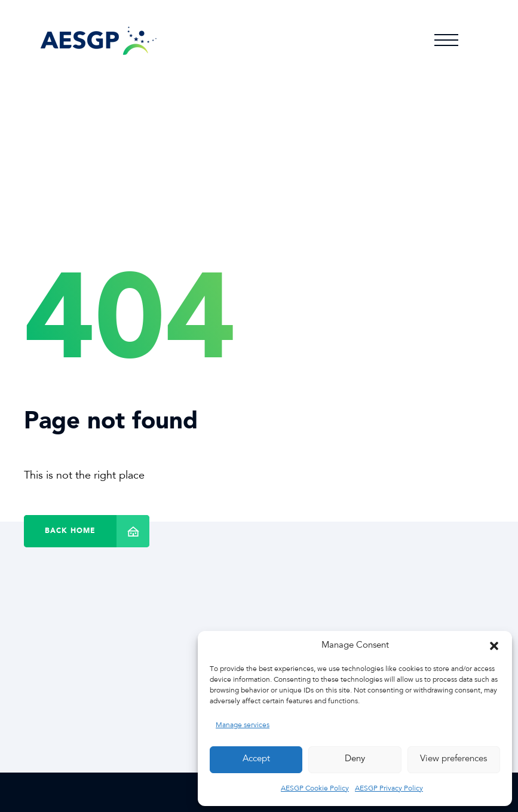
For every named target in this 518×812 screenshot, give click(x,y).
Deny (355, 759)
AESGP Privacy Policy (389, 789)
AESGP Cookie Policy (315, 789)
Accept (256, 759)
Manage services (243, 725)
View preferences (453, 759)
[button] (494, 646)
